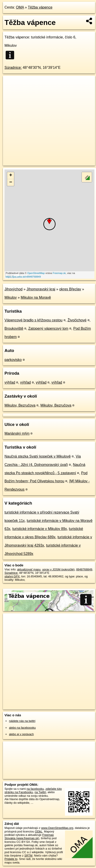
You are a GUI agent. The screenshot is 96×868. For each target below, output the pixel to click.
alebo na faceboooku (22, 728)
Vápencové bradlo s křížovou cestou (33, 320)
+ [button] (11, 176)
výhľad (10, 382)
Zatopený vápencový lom (48, 328)
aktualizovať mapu (29, 569)
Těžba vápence (40, 7)
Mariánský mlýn (17, 433)
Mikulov (11, 297)
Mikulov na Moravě (36, 297)
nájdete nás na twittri (22, 721)
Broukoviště (14, 328)
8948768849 (84, 569)
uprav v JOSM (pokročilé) (58, 569)
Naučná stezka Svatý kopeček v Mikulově (38, 456)
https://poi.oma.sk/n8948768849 (23, 277)
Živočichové (77, 320)
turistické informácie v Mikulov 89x (40, 529)
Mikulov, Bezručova (20, 405)
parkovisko (13, 360)
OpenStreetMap (36, 273)
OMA (20, 7)
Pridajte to (11, 859)
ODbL (39, 831)
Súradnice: (13, 68)
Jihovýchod (13, 289)
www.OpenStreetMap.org (57, 828)
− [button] (11, 183)
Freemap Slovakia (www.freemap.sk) (29, 837)
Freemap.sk (59, 273)
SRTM (28, 856)
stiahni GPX (12, 576)
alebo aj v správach (21, 734)
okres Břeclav (70, 289)
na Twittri (40, 792)
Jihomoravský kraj (41, 289)
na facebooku (35, 789)
